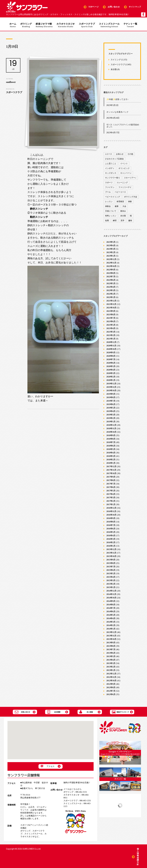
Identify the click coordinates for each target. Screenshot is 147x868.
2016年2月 (111, 543)
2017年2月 (111, 501)
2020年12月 (111, 343)
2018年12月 (111, 426)
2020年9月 (111, 353)
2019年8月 (111, 398)
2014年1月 (111, 629)
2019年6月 (111, 405)
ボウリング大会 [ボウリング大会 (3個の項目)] (131, 197)
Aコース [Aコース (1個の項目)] (109, 155)
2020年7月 (111, 360)
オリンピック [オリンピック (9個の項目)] (124, 169)
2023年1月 (111, 256)
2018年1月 (111, 463)
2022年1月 (111, 298)
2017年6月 (111, 488)
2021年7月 (111, 318)
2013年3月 (111, 664)
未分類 (114, 70)
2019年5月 (111, 408)
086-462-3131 (75, 793)
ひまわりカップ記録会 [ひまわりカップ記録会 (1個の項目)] (114, 159)
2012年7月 (111, 691)
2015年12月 (111, 550)
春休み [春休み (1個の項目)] (123, 212)
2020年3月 (111, 374)
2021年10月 (111, 308)
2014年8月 (111, 605)
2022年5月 (111, 284)
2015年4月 (111, 577)
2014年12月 (111, 591)
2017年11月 (111, 470)
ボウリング (26, 25)
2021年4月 (111, 329)
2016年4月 (111, 536)
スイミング (116, 60)
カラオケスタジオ (66, 25)
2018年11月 (111, 429)
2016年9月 (111, 519)
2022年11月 (111, 263)
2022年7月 (111, 277)
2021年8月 (111, 315)
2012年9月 (111, 684)
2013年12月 (111, 633)
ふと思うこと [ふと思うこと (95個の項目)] (111, 164)
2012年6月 (111, 695)
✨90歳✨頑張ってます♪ (117, 100)
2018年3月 (111, 457)
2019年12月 (111, 384)
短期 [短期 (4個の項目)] (107, 221)
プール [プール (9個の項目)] (108, 193)
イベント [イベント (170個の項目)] (124, 164)
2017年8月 (111, 481)
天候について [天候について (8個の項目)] (111, 212)
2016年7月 (111, 526)
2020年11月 (111, 346)
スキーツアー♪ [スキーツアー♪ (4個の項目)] (130, 178)
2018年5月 (111, 450)
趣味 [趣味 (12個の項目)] (130, 221)
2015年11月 (111, 553)
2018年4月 (111, 453)
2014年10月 (111, 598)
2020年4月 (111, 370)
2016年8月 (111, 522)
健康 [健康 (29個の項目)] (117, 207)
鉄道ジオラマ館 (44, 25)
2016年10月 (111, 515)
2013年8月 (111, 647)
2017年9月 (111, 477)
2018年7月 (111, 443)
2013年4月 (111, 660)
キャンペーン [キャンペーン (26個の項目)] (126, 174)
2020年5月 (111, 367)
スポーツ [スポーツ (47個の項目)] (109, 183)
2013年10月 (111, 640)
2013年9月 (111, 643)
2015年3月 (111, 581)
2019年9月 (111, 394)
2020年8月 (111, 356)
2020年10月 (111, 350)
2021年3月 (111, 332)
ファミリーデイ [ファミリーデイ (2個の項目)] (125, 188)
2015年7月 (111, 567)
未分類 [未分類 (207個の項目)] (123, 216)
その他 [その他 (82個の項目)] (130, 155)
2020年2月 (111, 377)
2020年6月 (111, 363)
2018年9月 (111, 436)
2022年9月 (111, 270)
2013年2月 (111, 667)
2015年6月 (111, 571)
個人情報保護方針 (138, 856)
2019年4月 (111, 412)
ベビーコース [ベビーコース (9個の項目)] (120, 193)
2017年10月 (111, 474)
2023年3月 (111, 249)
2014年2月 (111, 626)
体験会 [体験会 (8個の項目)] (108, 207)
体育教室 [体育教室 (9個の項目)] (120, 202)
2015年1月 (111, 588)
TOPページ (94, 7)
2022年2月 (111, 294)
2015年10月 (111, 557)
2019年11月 (111, 388)
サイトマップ (135, 7)
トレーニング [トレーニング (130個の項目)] (122, 183)
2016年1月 (111, 546)
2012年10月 (111, 681)
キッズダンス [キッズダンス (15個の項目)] (111, 174)
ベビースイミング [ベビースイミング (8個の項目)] (113, 197)
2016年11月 (111, 512)
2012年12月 (111, 674)
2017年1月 (111, 505)
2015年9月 (111, 560)
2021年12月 (111, 301)
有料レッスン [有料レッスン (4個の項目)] (111, 216)
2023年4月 (111, 246)
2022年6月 (111, 280)
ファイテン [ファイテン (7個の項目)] (110, 188)
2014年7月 (111, 609)
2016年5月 (111, 533)
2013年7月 (111, 650)
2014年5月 (111, 615)
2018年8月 (111, 439)
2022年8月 (111, 274)
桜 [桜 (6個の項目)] (131, 216)
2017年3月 (111, 498)
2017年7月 (111, 484)
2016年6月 (111, 529)
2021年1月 (111, 339)
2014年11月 (111, 595)
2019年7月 (111, 401)
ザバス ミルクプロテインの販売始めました (123, 126)
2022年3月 (111, 291)
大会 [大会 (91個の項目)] (124, 207)
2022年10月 (111, 267)
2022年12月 (111, 260)
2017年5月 (111, 491)
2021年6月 (111, 322)
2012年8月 (111, 688)
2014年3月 (111, 622)
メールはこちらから (72, 790)
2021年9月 (111, 312)
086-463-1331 (77, 801)
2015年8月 (111, 564)
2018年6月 (111, 446)
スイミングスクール (110, 25)
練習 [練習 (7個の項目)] (115, 221)
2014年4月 (111, 619)
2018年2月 (111, 460)
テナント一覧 (132, 25)
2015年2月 (111, 584)
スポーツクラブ (87, 25)
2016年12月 (111, 508)
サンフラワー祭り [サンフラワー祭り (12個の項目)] (113, 178)
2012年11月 (111, 678)
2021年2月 (111, 336)
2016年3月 (111, 539)
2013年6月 (111, 653)
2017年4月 (111, 495)
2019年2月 (111, 419)
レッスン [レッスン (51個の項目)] (109, 202)
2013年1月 (111, 671)
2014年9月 (111, 602)
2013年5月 (111, 657)
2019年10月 (111, 391)
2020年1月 (111, 381)
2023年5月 (111, 243)
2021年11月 (111, 305)
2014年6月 (111, 612)
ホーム (12, 25)
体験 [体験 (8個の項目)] (130, 202)
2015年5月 (111, 574)
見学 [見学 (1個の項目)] (122, 221)
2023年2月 (111, 253)
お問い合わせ (114, 7)
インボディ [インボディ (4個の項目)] (110, 169)
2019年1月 (111, 422)
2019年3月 (111, 415)
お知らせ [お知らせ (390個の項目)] (120, 155)
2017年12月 (111, 467)
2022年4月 (111, 287)
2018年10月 (111, 432)
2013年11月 (111, 636)
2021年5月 (111, 325)
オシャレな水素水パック (117, 113)
